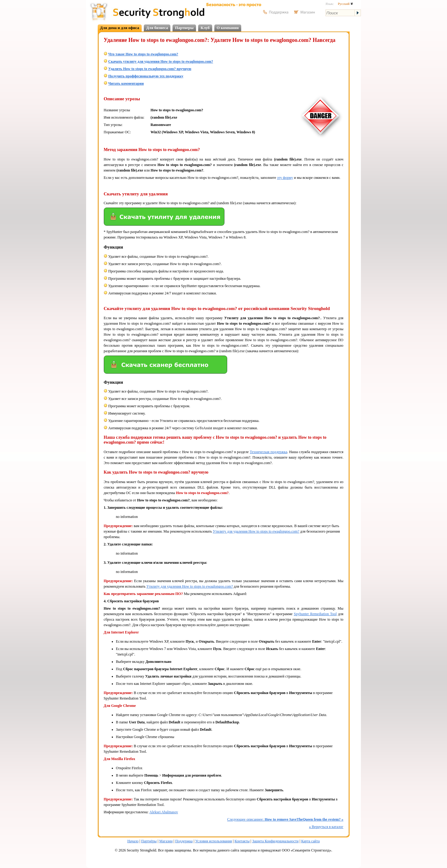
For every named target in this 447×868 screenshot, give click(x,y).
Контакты (242, 841)
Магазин (166, 841)
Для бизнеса (157, 28)
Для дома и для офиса (120, 28)
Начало (133, 841)
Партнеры (184, 28)
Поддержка (184, 841)
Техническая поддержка (269, 452)
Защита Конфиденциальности (275, 841)
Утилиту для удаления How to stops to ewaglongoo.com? (256, 531)
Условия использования (213, 841)
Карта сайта (310, 841)
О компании (228, 28)
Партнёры (149, 841)
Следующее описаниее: (285, 819)
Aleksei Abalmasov (164, 812)
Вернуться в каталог (326, 827)
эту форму (285, 178)
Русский (345, 4)
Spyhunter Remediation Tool (315, 614)
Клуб (205, 28)
